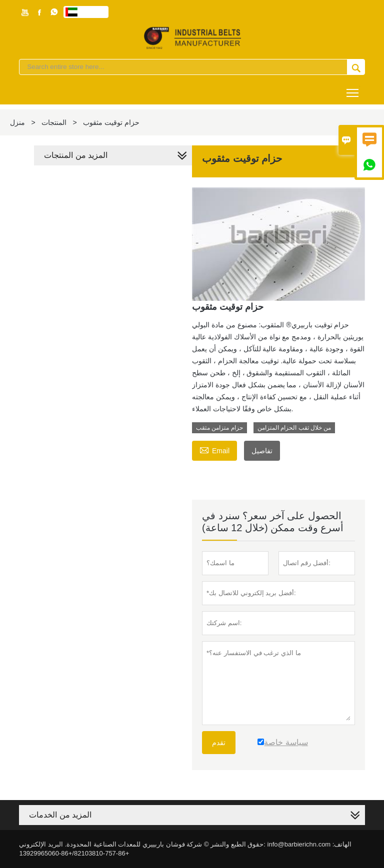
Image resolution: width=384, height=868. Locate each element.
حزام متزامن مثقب (219, 428)
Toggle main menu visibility (353, 89)
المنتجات (54, 122)
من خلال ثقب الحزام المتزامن (294, 428)
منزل (17, 122)
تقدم (219, 743)
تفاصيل (262, 451)
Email (214, 449)
